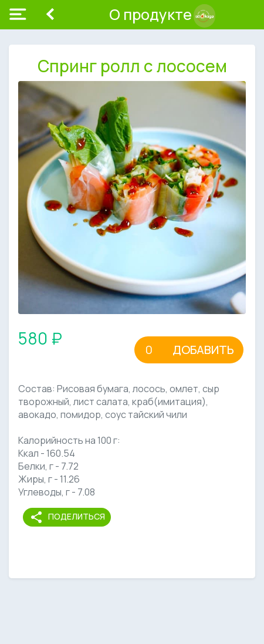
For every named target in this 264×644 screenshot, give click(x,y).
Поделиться (67, 517)
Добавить (203, 350)
